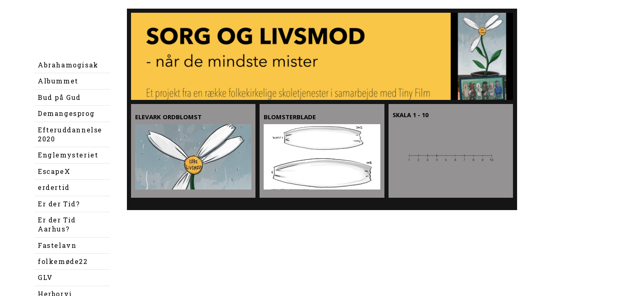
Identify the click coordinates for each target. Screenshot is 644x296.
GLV (45, 277)
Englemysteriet (68, 155)
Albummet (58, 81)
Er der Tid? (59, 204)
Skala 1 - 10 (411, 115)
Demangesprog (66, 113)
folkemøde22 (63, 261)
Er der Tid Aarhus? (57, 224)
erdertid (54, 187)
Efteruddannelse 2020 (70, 134)
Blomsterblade (290, 117)
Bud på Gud (59, 97)
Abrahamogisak (68, 65)
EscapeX (54, 171)
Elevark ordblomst (168, 117)
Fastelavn (57, 245)
